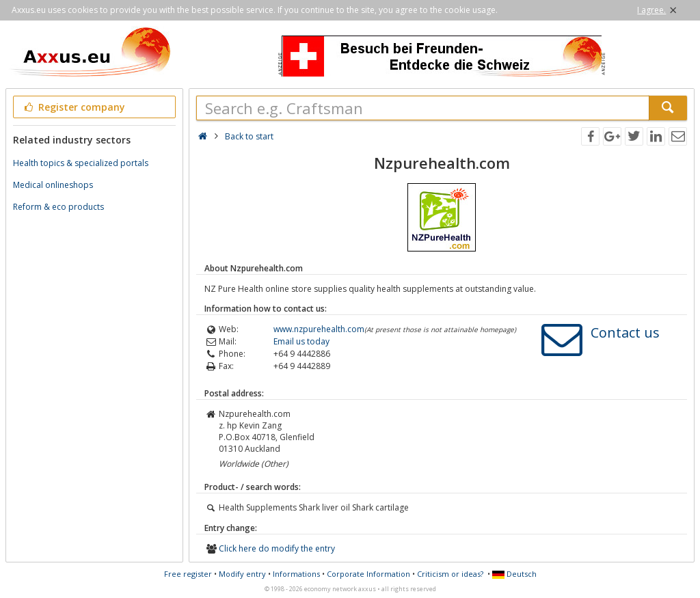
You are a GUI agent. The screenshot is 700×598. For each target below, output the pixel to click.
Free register (188, 574)
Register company (73, 107)
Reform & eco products (58, 207)
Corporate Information (368, 574)
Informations (296, 574)
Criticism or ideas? (450, 574)
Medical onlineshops (53, 185)
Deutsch (514, 574)
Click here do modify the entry (277, 548)
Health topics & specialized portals (81, 163)
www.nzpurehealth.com (319, 329)
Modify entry (242, 574)
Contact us (625, 332)
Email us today (301, 341)
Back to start (249, 136)
